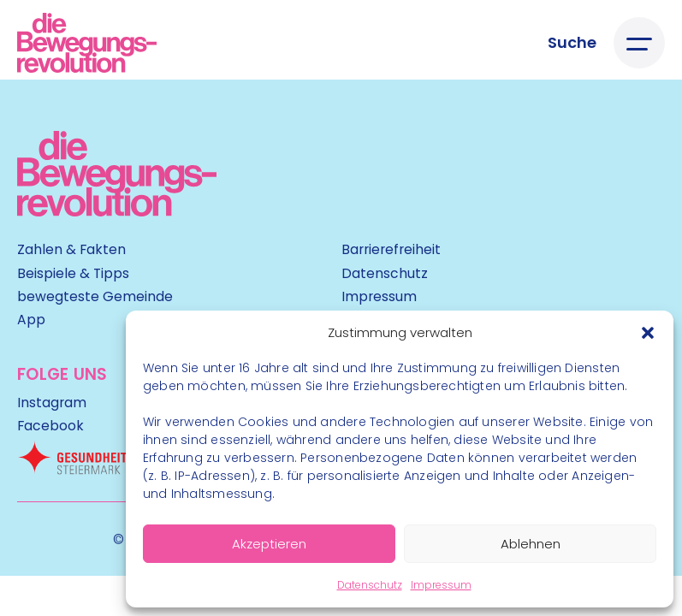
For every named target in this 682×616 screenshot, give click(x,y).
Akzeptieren (269, 544)
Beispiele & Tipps (73, 273)
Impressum (441, 585)
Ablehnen (531, 544)
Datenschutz (370, 585)
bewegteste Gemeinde (95, 296)
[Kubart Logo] (117, 211)
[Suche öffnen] (572, 43)
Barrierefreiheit (391, 249)
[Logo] (87, 43)
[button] (648, 333)
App (31, 320)
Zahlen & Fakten (71, 249)
